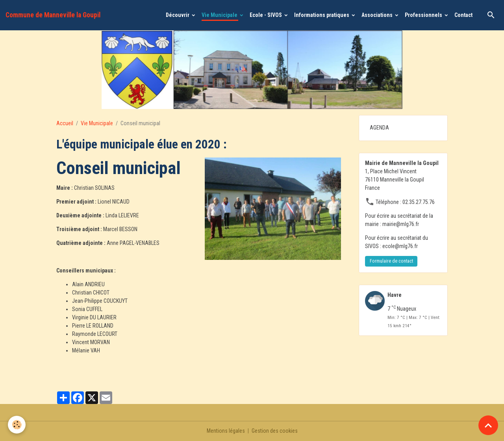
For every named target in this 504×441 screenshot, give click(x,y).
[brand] (53, 15)
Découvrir (178, 15)
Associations (378, 15)
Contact (463, 15)
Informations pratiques (322, 15)
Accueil (65, 123)
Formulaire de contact (391, 261)
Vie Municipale (220, 15)
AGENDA (379, 128)
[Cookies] (17, 425)
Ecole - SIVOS (266, 15)
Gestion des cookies (275, 431)
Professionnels (424, 15)
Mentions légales (226, 431)
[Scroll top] (488, 425)
